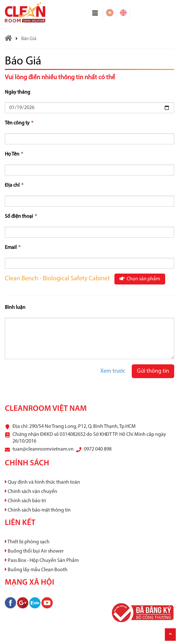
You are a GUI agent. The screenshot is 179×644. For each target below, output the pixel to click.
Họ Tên (14, 154)
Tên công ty (19, 123)
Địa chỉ (14, 185)
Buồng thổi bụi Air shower (34, 551)
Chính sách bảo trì (25, 501)
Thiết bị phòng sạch (27, 542)
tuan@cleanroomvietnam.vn (43, 449)
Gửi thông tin (153, 371)
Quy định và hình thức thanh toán (42, 482)
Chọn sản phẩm (140, 279)
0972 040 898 (98, 449)
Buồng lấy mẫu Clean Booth (36, 570)
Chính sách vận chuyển (31, 492)
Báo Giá (29, 39)
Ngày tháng (18, 92)
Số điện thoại (21, 216)
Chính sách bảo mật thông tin (38, 510)
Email (13, 248)
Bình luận (15, 308)
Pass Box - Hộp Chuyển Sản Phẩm (42, 561)
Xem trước (113, 371)
